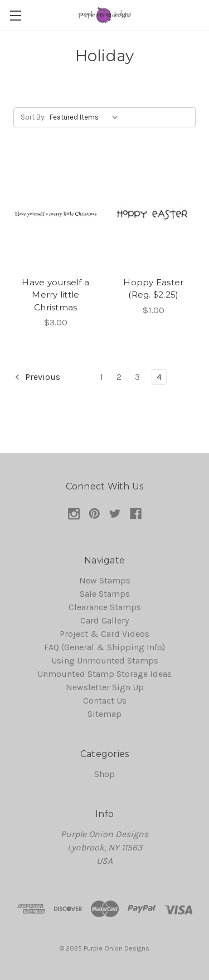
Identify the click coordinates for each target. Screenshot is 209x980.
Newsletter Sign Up (105, 687)
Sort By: (33, 117)
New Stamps (105, 580)
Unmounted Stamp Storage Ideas (104, 674)
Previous (37, 377)
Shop (104, 774)
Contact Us (105, 701)
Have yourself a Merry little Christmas (55, 295)
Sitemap (104, 714)
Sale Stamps (105, 594)
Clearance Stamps (105, 607)
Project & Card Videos (104, 634)
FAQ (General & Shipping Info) (104, 647)
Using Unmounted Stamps (105, 660)
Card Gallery (104, 620)
